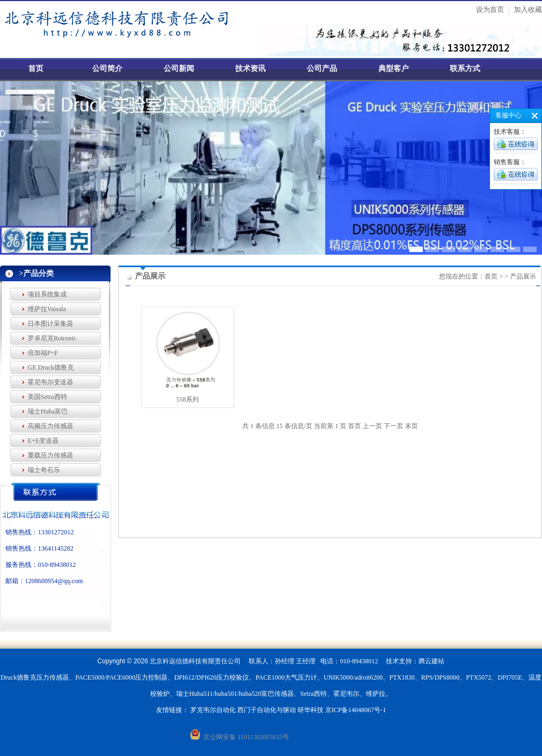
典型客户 (393, 69)
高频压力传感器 (50, 426)
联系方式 (465, 69)
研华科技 (311, 710)
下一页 (393, 426)
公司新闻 (179, 69)
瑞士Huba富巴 (48, 411)
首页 (36, 69)
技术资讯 (250, 69)
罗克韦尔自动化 (213, 710)
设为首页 (490, 9)
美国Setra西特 (47, 397)
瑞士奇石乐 (44, 470)
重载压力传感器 (50, 455)
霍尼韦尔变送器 (50, 382)
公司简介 (107, 69)
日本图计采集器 (50, 324)
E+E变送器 (43, 441)
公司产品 (322, 69)
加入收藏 (528, 9)
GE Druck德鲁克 (51, 367)
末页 (411, 426)
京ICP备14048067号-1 (356, 710)
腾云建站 (431, 661)
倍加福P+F (43, 353)
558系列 (188, 399)
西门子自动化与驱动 (267, 710)
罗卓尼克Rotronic (52, 338)
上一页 (372, 426)
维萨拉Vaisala (47, 309)
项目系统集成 (47, 294)
